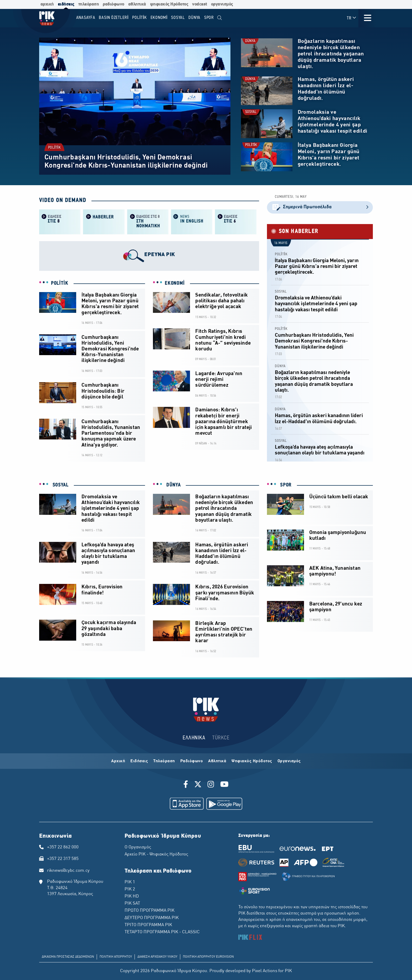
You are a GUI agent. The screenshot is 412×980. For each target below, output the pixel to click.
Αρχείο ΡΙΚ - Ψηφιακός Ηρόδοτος (156, 854)
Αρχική (118, 761)
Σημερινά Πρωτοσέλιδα (320, 207)
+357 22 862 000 (63, 847)
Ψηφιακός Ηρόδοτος (252, 761)
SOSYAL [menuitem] (178, 18)
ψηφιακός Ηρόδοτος (169, 4)
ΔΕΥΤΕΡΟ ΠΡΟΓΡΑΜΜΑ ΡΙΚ (152, 918)
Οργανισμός (289, 761)
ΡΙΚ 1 (130, 882)
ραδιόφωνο (114, 4)
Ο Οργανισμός (138, 847)
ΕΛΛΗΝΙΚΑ (194, 738)
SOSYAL (251, 112)
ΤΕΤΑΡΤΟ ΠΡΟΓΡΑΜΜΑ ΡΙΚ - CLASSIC (162, 932)
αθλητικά (137, 4)
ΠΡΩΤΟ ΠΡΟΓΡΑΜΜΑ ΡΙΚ (150, 911)
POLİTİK (54, 147)
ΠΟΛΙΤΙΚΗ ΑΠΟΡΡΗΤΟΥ (116, 957)
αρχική (47, 4)
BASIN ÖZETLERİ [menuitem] (114, 18)
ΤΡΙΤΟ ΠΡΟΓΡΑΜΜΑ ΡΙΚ (148, 925)
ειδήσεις (66, 4)
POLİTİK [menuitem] (140, 18)
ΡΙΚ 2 (130, 889)
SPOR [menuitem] (209, 18)
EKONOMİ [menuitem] (159, 18)
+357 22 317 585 (63, 859)
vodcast (200, 4)
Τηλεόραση (164, 761)
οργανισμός (222, 4)
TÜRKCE (221, 738)
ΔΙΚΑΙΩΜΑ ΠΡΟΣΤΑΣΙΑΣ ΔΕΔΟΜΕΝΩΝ (68, 957)
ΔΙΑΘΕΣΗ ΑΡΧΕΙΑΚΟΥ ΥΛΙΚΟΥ (157, 957)
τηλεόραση (89, 4)
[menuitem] (220, 18)
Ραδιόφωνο (192, 761)
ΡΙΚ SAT (132, 904)
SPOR (285, 485)
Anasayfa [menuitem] (86, 18)
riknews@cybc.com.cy (68, 871)
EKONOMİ (175, 283)
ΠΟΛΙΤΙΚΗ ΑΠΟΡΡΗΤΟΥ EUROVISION (208, 957)
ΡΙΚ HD (132, 896)
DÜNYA (250, 41)
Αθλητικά (217, 761)
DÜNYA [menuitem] (194, 18)
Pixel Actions (265, 971)
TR (352, 18)
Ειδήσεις (139, 761)
